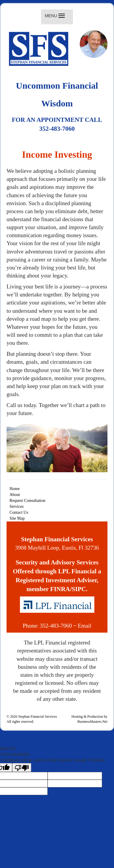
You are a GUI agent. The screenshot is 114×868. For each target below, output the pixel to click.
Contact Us (19, 512)
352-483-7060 (56, 626)
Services (17, 506)
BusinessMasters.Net (92, 722)
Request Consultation (27, 501)
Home (15, 489)
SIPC (79, 589)
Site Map (17, 518)
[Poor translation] (22, 768)
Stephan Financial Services (38, 717)
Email (84, 626)
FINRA (60, 589)
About (15, 495)
